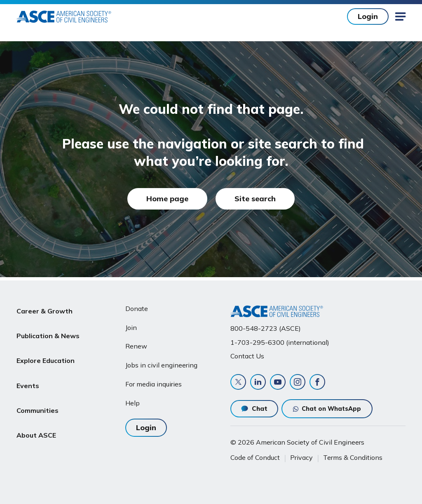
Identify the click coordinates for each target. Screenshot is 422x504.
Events (28, 364)
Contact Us (247, 353)
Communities (38, 384)
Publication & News (48, 325)
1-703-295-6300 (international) (280, 339)
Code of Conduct (255, 457)
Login (368, 16)
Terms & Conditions (353, 457)
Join (131, 324)
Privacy (301, 457)
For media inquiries (154, 381)
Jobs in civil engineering (161, 362)
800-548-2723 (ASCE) (266, 325)
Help (132, 400)
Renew (136, 343)
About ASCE (36, 404)
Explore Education (46, 344)
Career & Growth (45, 305)
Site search (255, 199)
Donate (137, 305)
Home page (167, 199)
